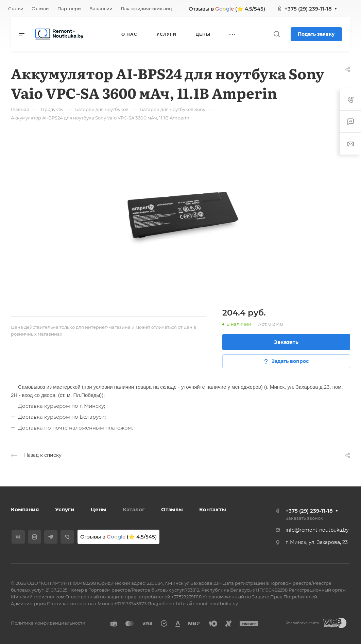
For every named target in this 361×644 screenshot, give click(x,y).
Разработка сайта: (303, 623)
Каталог (134, 509)
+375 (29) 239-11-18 (308, 9)
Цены (99, 509)
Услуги (65, 509)
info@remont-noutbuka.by (317, 530)
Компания (25, 509)
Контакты (213, 509)
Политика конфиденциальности (48, 623)
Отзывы (172, 509)
